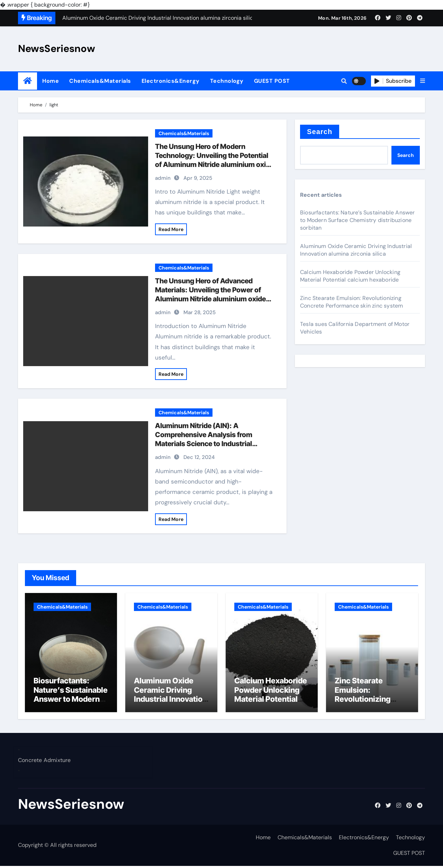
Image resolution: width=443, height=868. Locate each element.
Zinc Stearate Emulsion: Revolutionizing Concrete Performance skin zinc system (351, 302)
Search (320, 132)
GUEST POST (272, 81)
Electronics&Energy (171, 81)
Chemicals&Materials (100, 81)
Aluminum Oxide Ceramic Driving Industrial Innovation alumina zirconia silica (356, 250)
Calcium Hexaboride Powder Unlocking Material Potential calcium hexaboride (350, 276)
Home (51, 81)
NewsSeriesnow (57, 48)
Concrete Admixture (44, 762)
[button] (423, 81)
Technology (227, 81)
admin (163, 178)
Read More (171, 229)
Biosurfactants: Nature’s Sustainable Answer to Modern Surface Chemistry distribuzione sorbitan (358, 220)
